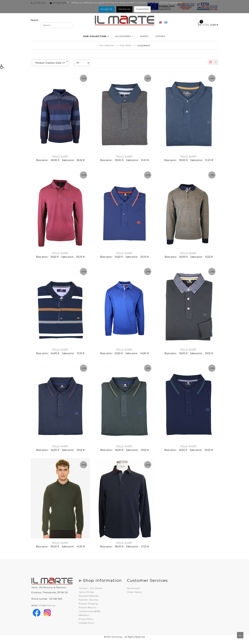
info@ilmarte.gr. (47, 608)
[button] (3, 67)
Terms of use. (86, 594)
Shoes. (145, 39)
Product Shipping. (88, 606)
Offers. (161, 39)
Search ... (36, 20)
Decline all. (124, 9)
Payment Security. (89, 602)
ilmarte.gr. (117, 639)
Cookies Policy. (87, 625)
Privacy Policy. (86, 621)
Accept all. (107, 9)
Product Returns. (88, 610)
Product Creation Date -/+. (50, 65)
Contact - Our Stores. (91, 591)
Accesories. (123, 39)
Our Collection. (95, 39)
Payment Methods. (89, 598)
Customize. (142, 9)
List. (216, 64)
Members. (84, 618)
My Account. (134, 591)
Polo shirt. (60, 159)
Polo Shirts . (126, 48)
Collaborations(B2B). (90, 614)
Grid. (210, 64)
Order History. (135, 594)
